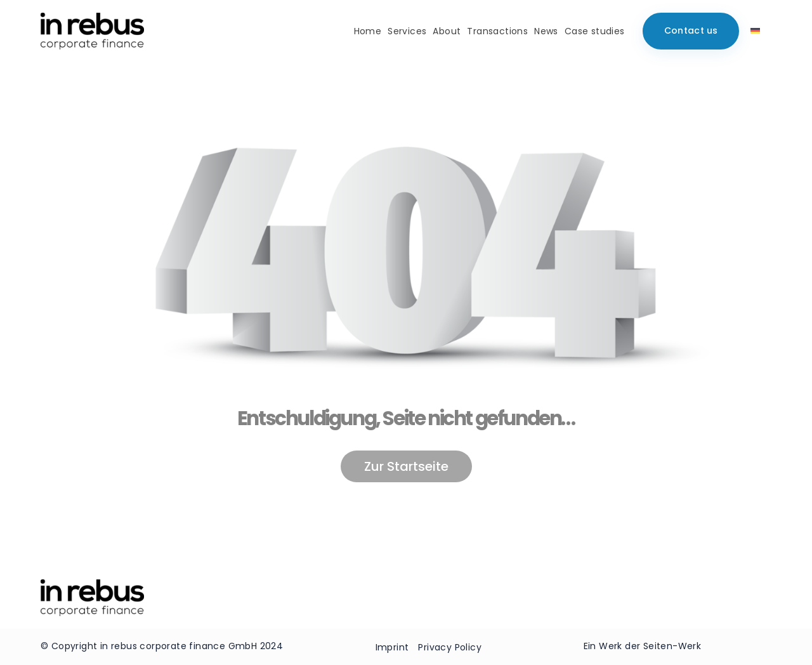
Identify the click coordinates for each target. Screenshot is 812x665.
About (447, 31)
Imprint (392, 647)
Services (407, 31)
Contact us (691, 30)
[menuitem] (755, 31)
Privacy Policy (450, 647)
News (546, 31)
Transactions (497, 31)
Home (368, 31)
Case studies (595, 31)
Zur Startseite (406, 466)
